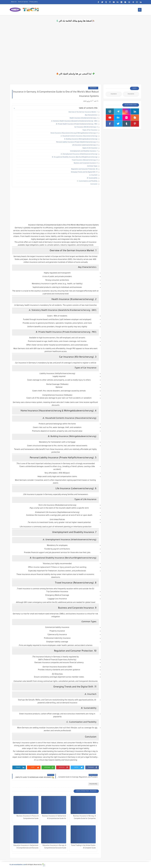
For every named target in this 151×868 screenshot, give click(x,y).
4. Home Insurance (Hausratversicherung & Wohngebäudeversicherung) (74, 133)
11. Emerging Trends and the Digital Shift (84, 172)
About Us (14, 2)
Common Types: (92, 166)
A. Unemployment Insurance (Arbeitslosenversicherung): (79, 154)
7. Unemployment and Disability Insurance (84, 151)
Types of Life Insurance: (90, 148)
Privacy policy (34, 2)
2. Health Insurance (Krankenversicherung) (84, 118)
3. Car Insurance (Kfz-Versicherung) (86, 127)
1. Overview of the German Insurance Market (83, 112)
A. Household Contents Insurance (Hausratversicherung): (79, 136)
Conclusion (94, 184)
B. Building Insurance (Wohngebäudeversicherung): (81, 139)
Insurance (93, 88)
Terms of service (23, 2)
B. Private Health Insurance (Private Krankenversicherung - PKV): (77, 124)
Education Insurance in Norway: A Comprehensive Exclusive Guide (54, 847)
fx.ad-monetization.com (18, 865)
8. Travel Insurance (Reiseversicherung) (85, 160)
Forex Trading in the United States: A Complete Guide (83, 847)
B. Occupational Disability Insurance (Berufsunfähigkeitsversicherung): (75, 157)
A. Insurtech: (93, 175)
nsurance (114, 94)
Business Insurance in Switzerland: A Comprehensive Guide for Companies (54, 818)
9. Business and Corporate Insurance (86, 163)
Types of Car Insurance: (90, 130)
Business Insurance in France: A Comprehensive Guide (28, 817)
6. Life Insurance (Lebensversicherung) (85, 145)
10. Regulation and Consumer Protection (84, 169)
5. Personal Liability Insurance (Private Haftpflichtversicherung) (77, 142)
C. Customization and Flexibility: (87, 181)
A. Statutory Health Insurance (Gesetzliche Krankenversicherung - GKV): (74, 121)
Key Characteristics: (91, 115)
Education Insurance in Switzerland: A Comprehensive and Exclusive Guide (26, 847)
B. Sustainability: (92, 178)
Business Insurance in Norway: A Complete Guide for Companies (84, 817)
